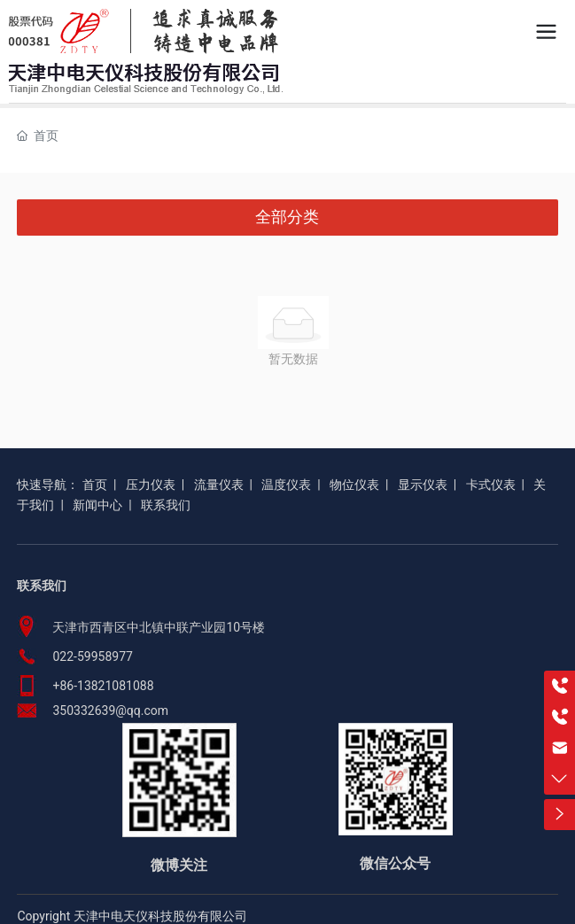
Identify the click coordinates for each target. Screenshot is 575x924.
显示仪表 (423, 485)
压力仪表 (151, 485)
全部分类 (287, 217)
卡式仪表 (491, 485)
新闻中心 (97, 505)
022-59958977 (92, 656)
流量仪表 (219, 485)
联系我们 (166, 505)
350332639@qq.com (110, 710)
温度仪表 (286, 485)
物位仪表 (354, 485)
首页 (95, 485)
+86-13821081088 (103, 686)
